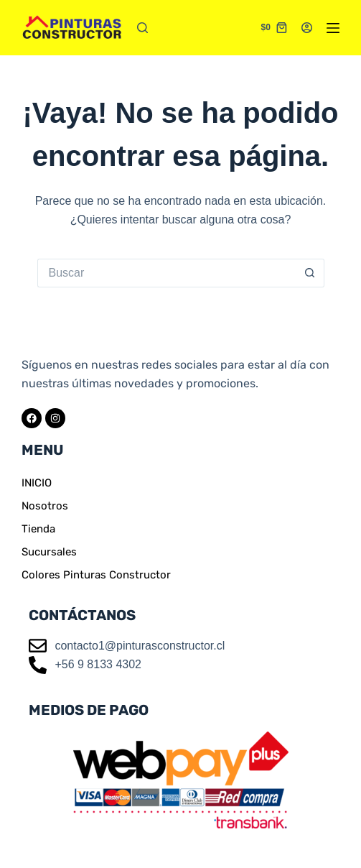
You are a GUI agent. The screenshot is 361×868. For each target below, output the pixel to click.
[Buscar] (142, 28)
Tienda (38, 529)
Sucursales (49, 552)
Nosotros (45, 506)
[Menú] (333, 28)
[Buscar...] (167, 273)
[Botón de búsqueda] (310, 273)
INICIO (37, 483)
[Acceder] (307, 28)
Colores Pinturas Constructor (96, 575)
